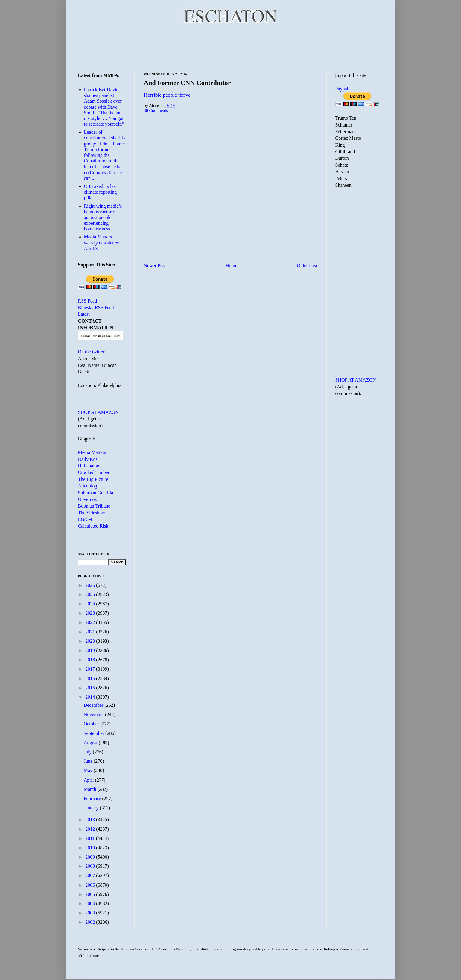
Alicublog (88, 486)
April (89, 780)
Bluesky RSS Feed (96, 307)
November (95, 714)
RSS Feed (88, 301)
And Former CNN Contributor (187, 83)
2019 (91, 650)
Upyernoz (88, 499)
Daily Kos (88, 459)
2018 (91, 660)
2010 (91, 848)
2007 (91, 875)
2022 (91, 622)
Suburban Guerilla (96, 493)
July (88, 752)
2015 (91, 688)
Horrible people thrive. (168, 95)
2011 (90, 838)
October (92, 724)
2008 (91, 866)
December (94, 705)
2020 (91, 641)
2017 (91, 669)
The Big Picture (93, 479)
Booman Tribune (94, 506)
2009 (91, 857)
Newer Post (155, 266)
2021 (91, 632)
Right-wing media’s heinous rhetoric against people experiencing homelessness (103, 218)
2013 (91, 819)
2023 (91, 613)
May (89, 770)
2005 (91, 894)
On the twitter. (92, 352)
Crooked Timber (94, 472)
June (89, 761)
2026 (91, 585)
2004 (91, 904)
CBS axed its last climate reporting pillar (101, 192)
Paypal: (343, 89)
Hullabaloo (89, 466)
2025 (91, 594)
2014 (91, 697)
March (91, 789)
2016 (91, 679)
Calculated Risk (93, 526)
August (91, 743)
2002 (91, 922)
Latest (84, 314)
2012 (91, 829)
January (92, 808)
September (95, 733)
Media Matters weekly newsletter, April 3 (102, 243)
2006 (91, 885)
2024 (91, 604)
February (93, 799)
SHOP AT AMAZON (98, 412)
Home (231, 266)
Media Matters (92, 452)
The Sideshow (92, 513)
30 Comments (156, 110)
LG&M (85, 519)
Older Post (307, 266)
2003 (91, 913)
